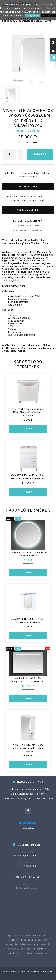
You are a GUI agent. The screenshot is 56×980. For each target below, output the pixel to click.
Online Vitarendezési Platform (28, 799)
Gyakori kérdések (43, 804)
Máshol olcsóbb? (28, 210)
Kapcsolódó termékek (28, 230)
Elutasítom (48, 15)
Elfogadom (33, 15)
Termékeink (11, 795)
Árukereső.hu (28, 828)
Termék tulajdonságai (28, 221)
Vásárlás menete (31, 795)
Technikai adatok (28, 226)
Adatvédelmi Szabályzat (16, 804)
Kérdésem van (28, 187)
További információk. (12, 15)
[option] (28, 59)
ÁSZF (48, 795)
